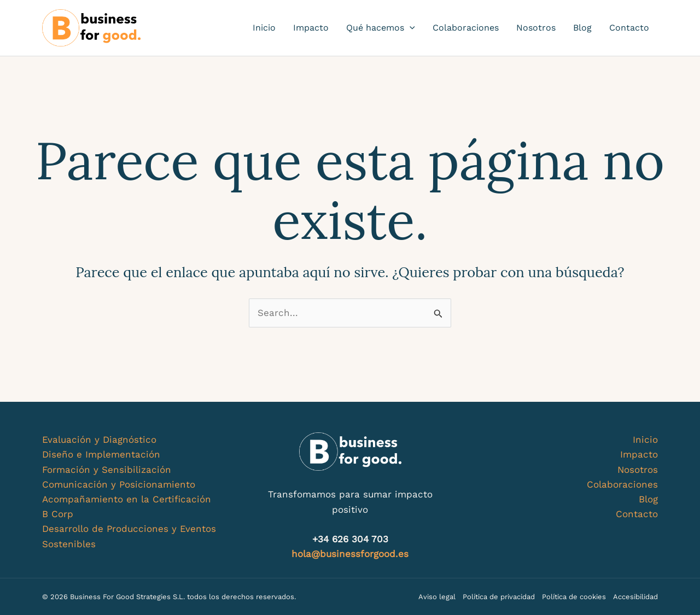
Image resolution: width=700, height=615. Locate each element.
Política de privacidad (499, 597)
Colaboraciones (466, 28)
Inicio (264, 28)
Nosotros (536, 28)
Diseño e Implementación (101, 454)
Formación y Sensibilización (107, 470)
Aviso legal (437, 597)
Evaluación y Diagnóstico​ (99, 440)
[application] (410, 28)
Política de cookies (574, 597)
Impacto (311, 28)
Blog (582, 28)
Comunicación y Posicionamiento (119, 484)
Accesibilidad (635, 597)
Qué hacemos (381, 28)
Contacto (629, 28)
